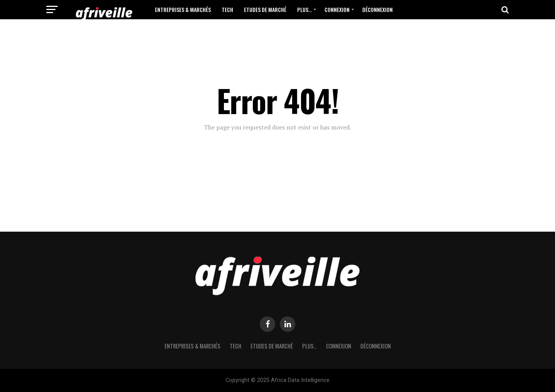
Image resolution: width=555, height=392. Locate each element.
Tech (227, 9)
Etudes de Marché (265, 9)
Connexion (337, 9)
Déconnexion (378, 9)
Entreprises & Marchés (183, 9)
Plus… (304, 9)
